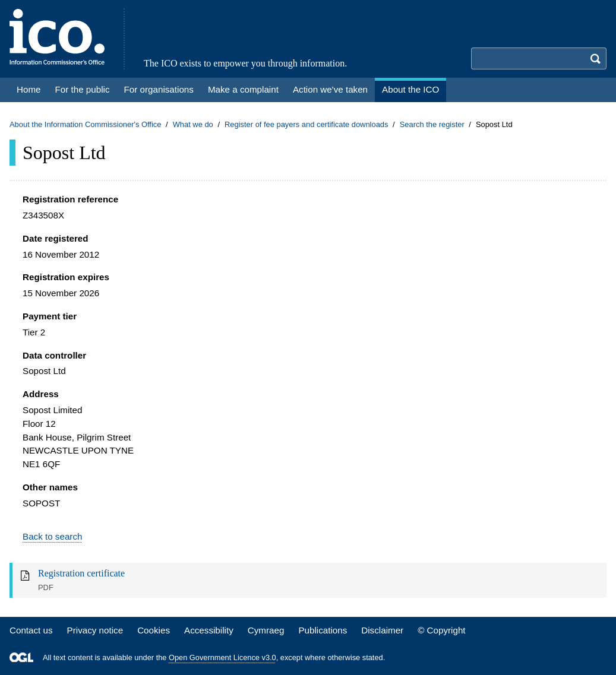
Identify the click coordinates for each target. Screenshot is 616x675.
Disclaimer (382, 630)
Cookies (154, 630)
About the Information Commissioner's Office (85, 124)
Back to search (52, 536)
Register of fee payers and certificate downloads (307, 124)
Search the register (432, 124)
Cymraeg (266, 630)
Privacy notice (95, 630)
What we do (193, 124)
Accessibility (209, 630)
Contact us (31, 630)
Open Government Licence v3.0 (222, 657)
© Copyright (441, 630)
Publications (323, 630)
